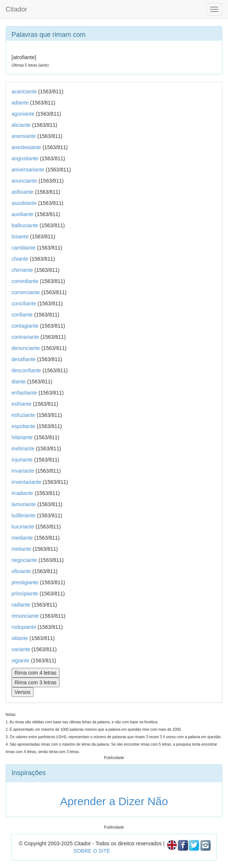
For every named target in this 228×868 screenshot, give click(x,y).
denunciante (26, 348)
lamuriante (24, 504)
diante (19, 382)
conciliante (24, 303)
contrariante (25, 337)
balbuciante (25, 225)
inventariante (26, 482)
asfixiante (23, 192)
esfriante (22, 404)
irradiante (22, 493)
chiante (20, 259)
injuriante (22, 460)
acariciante (24, 91)
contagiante (25, 326)
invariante (23, 471)
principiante (25, 594)
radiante (21, 605)
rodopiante (24, 627)
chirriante (22, 270)
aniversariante (28, 170)
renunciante (25, 616)
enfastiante (24, 393)
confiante (22, 315)
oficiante (21, 571)
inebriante (23, 449)
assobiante (24, 203)
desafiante (24, 359)
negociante (24, 560)
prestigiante (25, 582)
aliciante (21, 125)
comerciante (26, 292)
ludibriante (24, 515)
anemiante (24, 136)
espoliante (23, 426)
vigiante (20, 660)
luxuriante (23, 527)
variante (21, 649)
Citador (16, 9)
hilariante (22, 437)
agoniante (23, 114)
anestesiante (26, 147)
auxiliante (23, 214)
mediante (22, 538)
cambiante (24, 248)
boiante (20, 237)
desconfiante (26, 370)
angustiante (25, 158)
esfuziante (23, 415)
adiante (20, 103)
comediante (25, 281)
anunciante (24, 181)
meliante (21, 549)
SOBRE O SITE (92, 851)
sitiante (20, 638)
